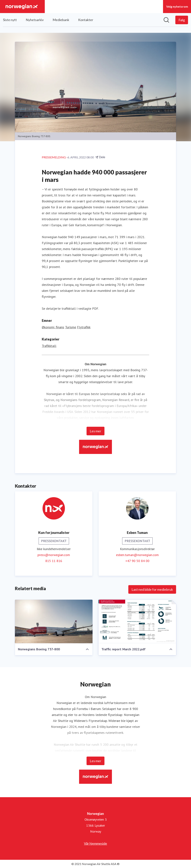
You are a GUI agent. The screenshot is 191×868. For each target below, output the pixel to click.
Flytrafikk (84, 327)
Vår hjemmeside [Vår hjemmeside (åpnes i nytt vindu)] (95, 843)
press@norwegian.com (54, 555)
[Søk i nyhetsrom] (166, 20)
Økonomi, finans (53, 327)
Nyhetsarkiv (35, 20)
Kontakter (86, 20)
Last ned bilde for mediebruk (152, 589)
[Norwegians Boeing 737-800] (54, 621)
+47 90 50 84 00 (137, 561)
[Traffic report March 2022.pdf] (137, 621)
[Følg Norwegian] (182, 20)
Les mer (95, 431)
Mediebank (61, 20)
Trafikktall (49, 346)
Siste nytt (10, 20)
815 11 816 (54, 561)
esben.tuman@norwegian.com (137, 555)
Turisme (71, 327)
